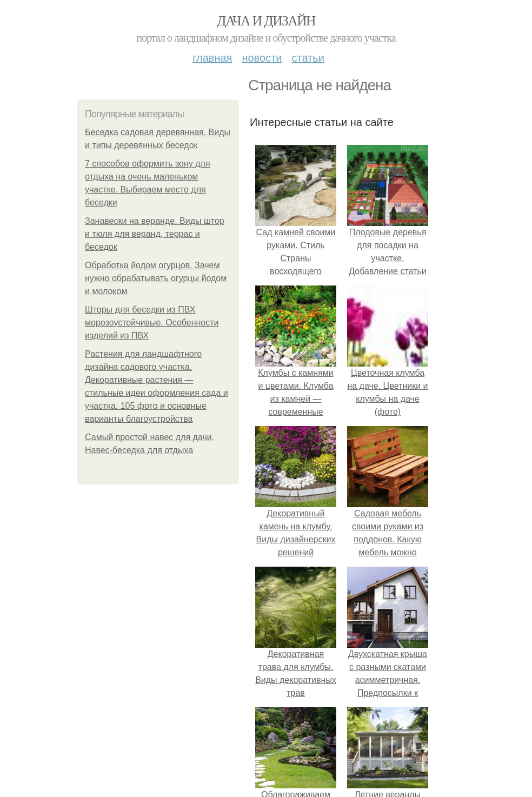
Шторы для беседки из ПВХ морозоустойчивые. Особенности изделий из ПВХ (152, 323)
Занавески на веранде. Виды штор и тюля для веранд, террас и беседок (155, 234)
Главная (212, 58)
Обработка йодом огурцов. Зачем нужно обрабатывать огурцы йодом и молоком (156, 278)
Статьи (308, 58)
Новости (262, 58)
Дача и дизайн (266, 21)
